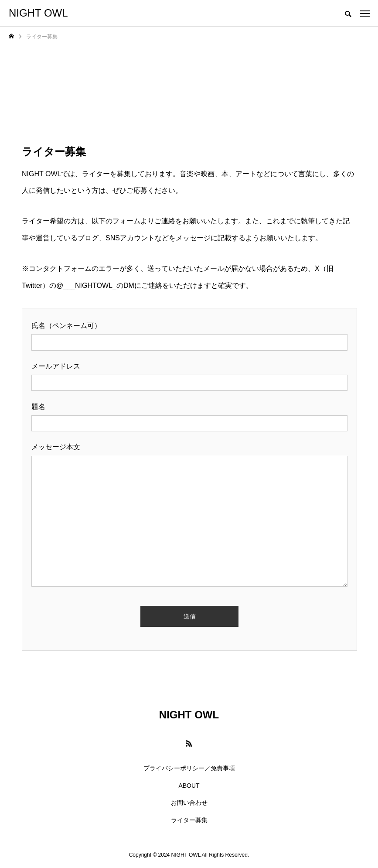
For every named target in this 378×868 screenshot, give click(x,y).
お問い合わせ (189, 803)
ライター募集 (189, 820)
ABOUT (189, 786)
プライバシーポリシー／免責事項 (189, 768)
